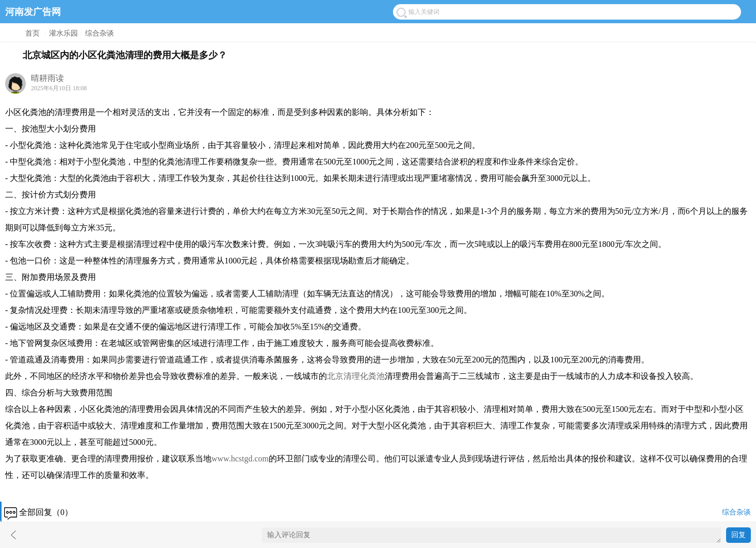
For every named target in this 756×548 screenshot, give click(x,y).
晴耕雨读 (47, 78)
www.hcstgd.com (240, 459)
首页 (32, 33)
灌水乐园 (63, 33)
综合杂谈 (100, 33)
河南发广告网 (33, 12)
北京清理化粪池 (356, 376)
